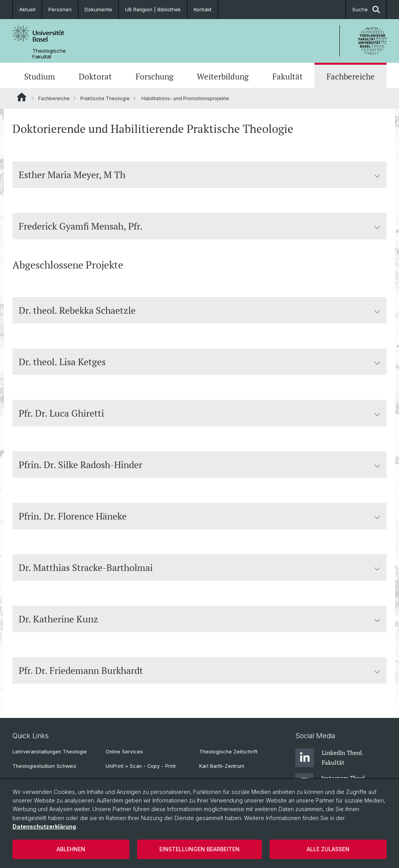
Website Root (22, 97)
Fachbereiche (351, 76)
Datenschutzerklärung (44, 826)
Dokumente (98, 9)
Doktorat (95, 76)
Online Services (124, 752)
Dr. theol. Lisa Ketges (199, 362)
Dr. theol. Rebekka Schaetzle (199, 310)
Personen (60, 9)
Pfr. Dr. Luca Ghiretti (199, 413)
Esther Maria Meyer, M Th (199, 175)
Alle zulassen (328, 849)
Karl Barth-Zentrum (222, 766)
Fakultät (288, 76)
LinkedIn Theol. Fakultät (329, 758)
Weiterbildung (223, 76)
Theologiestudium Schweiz (44, 766)
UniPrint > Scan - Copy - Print (141, 766)
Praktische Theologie (105, 98)
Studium (40, 76)
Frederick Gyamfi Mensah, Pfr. (199, 226)
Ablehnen (71, 849)
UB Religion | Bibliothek (153, 9)
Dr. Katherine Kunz (199, 619)
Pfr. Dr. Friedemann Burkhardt (199, 670)
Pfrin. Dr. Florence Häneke (199, 516)
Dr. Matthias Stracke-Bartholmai (199, 567)
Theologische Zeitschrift (228, 752)
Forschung (154, 76)
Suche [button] (366, 10)
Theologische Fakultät (49, 54)
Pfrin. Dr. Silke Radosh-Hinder (199, 465)
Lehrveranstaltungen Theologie (50, 752)
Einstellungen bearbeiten (199, 849)
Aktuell (27, 9)
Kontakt (203, 9)
